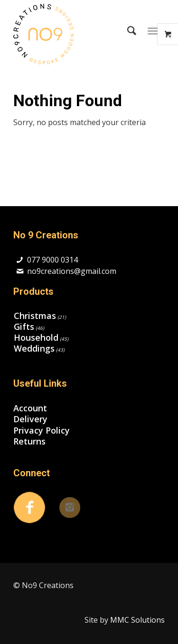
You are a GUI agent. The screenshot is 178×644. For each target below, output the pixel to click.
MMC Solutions (137, 620)
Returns (29, 441)
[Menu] (153, 31)
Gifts (24, 327)
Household (36, 337)
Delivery (30, 419)
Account (30, 408)
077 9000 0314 (52, 260)
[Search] (127, 30)
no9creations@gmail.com (72, 271)
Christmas (35, 316)
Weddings (34, 348)
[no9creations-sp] (74, 34)
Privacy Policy (42, 431)
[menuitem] (127, 30)
